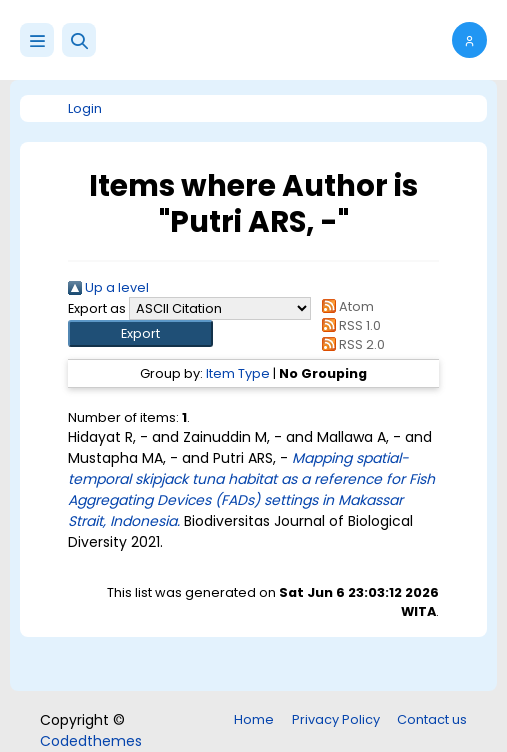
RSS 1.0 (348, 325)
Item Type (238, 373)
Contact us (432, 719)
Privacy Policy (336, 719)
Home (254, 719)
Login (85, 108)
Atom (345, 306)
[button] (79, 40)
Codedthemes (91, 741)
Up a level (108, 287)
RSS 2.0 (350, 344)
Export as (97, 308)
